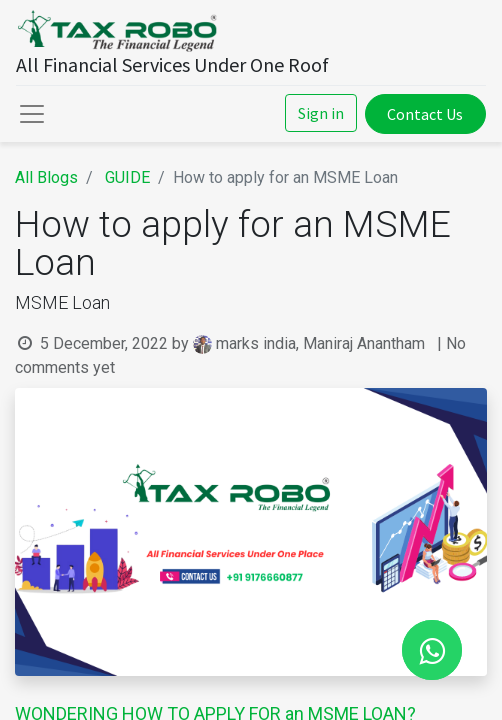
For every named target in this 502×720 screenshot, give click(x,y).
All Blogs (46, 177)
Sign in (321, 113)
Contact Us (425, 114)
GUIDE (127, 177)
